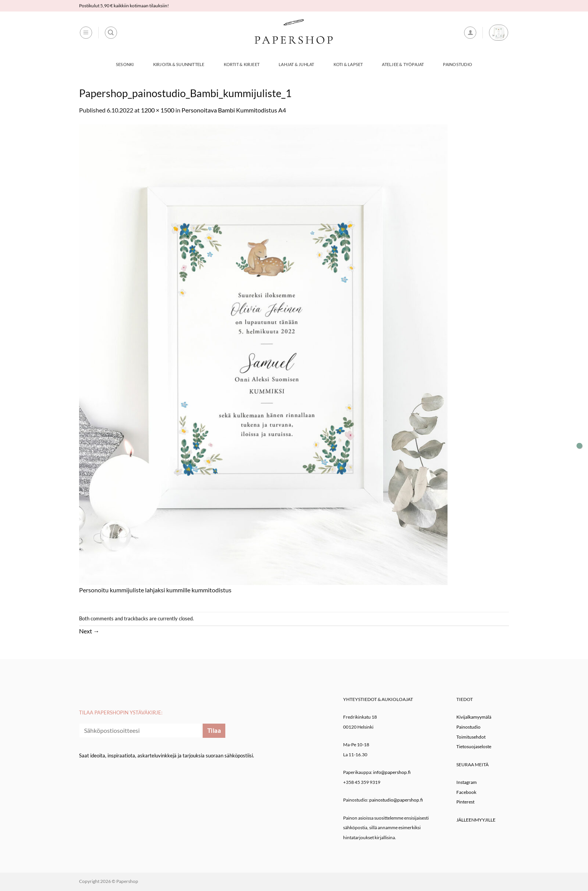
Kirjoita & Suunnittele (179, 64)
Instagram (467, 782)
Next (89, 631)
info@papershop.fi (392, 772)
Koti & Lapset (348, 64)
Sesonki (125, 64)
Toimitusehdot (471, 737)
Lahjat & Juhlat (296, 64)
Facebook (466, 792)
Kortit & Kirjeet (242, 64)
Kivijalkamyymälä (474, 717)
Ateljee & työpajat (403, 64)
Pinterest (465, 802)
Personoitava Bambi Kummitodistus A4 (234, 110)
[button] (86, 33)
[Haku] (111, 33)
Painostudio (457, 64)
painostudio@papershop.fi (396, 800)
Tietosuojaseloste (474, 746)
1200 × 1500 (158, 110)
